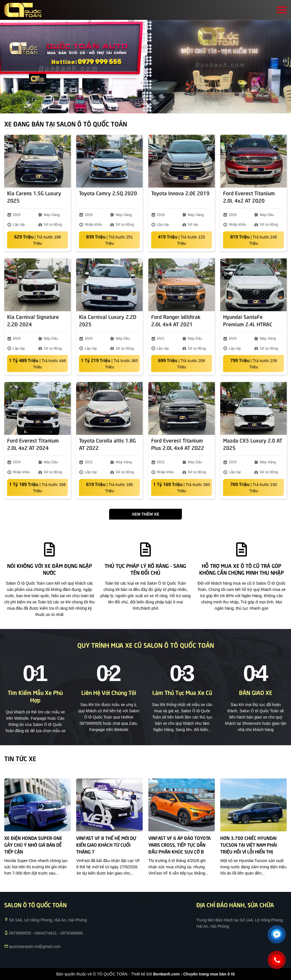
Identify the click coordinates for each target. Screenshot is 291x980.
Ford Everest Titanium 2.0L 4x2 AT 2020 (249, 197)
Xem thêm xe (145, 514)
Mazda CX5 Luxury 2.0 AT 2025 (253, 444)
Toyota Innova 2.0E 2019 (180, 193)
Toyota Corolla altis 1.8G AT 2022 (107, 444)
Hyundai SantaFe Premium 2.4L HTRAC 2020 (248, 321)
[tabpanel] (145, 67)
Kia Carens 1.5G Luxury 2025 (34, 197)
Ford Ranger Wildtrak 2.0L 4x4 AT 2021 (176, 320)
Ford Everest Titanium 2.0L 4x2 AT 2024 (33, 444)
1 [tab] (143, 106)
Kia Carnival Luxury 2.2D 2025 (108, 320)
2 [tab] (148, 106)
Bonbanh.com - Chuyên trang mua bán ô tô (194, 974)
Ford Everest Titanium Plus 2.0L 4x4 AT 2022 (178, 444)
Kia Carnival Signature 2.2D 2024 (33, 320)
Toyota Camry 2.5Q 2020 (108, 193)
